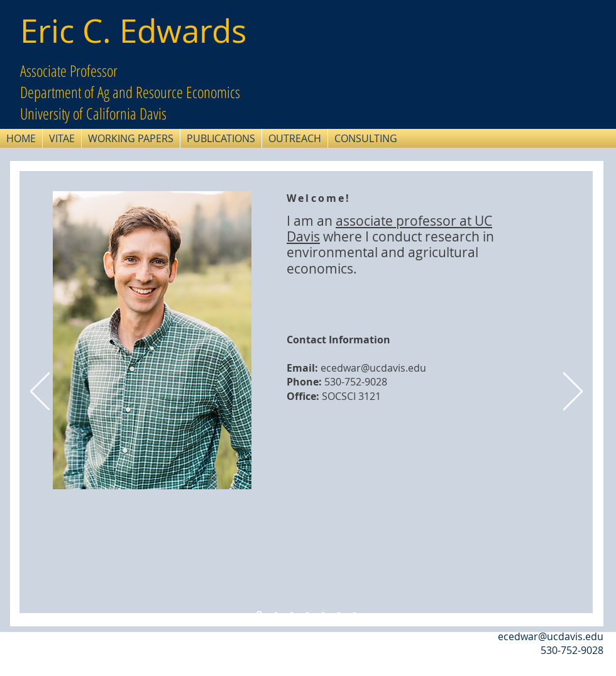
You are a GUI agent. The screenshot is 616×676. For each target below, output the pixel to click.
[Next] (573, 392)
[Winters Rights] (339, 614)
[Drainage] (292, 614)
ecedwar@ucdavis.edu (373, 368)
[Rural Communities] (355, 614)
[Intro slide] (259, 614)
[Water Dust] (276, 614)
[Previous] (40, 392)
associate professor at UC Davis (389, 229)
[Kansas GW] (307, 614)
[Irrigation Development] (323, 614)
